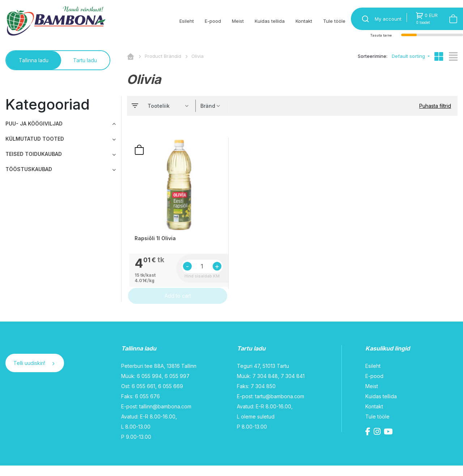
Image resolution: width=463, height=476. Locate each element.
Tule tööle (334, 21)
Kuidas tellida (270, 21)
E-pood (213, 21)
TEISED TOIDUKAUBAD (34, 154)
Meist (238, 21)
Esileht (187, 21)
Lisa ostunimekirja (139, 154)
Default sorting (409, 56)
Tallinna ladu (34, 60)
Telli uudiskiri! (34, 373)
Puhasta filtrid (435, 106)
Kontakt (304, 21)
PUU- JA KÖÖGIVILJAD (34, 124)
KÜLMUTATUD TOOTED (35, 139)
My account (388, 19)
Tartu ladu (85, 60)
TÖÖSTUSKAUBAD (29, 169)
